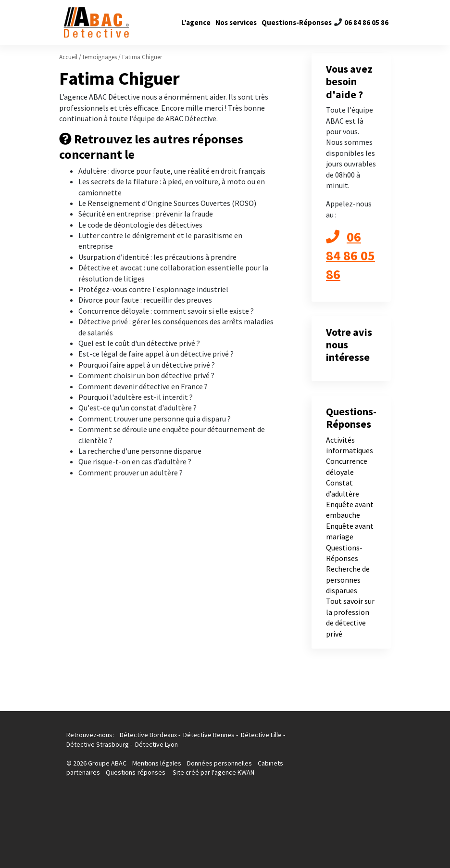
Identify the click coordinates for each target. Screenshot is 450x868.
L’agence (196, 22)
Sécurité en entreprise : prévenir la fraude (146, 214)
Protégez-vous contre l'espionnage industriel (153, 289)
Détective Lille (261, 735)
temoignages (100, 57)
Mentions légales (157, 763)
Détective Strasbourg (98, 744)
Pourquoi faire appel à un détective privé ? (147, 365)
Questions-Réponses (297, 22)
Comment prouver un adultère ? (131, 472)
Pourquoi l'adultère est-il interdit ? (136, 397)
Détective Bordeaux (148, 735)
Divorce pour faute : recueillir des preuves (145, 300)
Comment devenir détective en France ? (143, 386)
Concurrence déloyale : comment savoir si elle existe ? (166, 311)
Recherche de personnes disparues (348, 580)
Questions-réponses (136, 772)
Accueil (68, 57)
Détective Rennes (209, 735)
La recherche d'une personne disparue (140, 451)
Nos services (236, 22)
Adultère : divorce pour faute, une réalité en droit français (172, 171)
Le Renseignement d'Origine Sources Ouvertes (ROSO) (167, 203)
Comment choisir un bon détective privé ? (146, 375)
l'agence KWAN (233, 772)
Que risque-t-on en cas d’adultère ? (135, 461)
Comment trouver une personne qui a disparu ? (155, 419)
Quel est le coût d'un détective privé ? (139, 343)
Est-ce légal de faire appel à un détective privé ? (156, 354)
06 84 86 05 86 (366, 22)
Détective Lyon (156, 744)
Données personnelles (219, 763)
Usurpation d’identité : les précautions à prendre (157, 257)
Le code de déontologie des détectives (140, 225)
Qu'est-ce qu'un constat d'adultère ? (137, 408)
